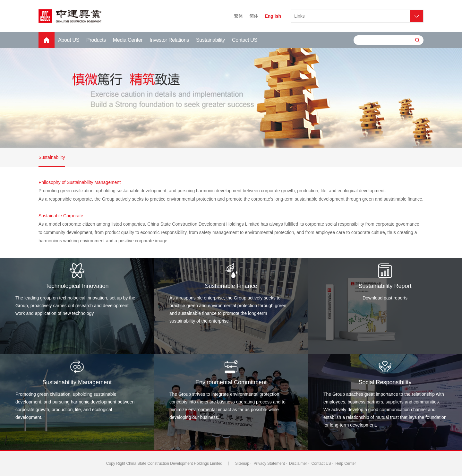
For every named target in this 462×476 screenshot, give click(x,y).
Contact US (245, 40)
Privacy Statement (269, 463)
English (273, 16)
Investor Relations (169, 40)
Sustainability (210, 40)
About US (69, 40)
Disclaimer (298, 463)
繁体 (238, 16)
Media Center (128, 40)
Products (96, 40)
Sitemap (242, 463)
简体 (254, 16)
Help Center (346, 463)
